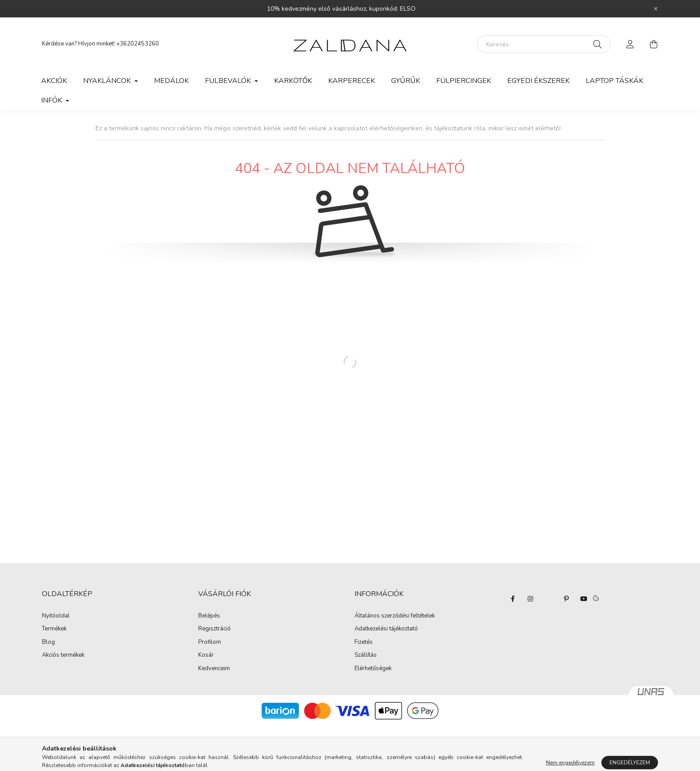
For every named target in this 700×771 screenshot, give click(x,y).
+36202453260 (137, 44)
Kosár (206, 655)
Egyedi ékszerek (538, 81)
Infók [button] (52, 100)
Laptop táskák (615, 81)
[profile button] (630, 44)
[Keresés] (544, 44)
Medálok (171, 81)
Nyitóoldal (56, 616)
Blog (48, 642)
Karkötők (293, 81)
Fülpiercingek (464, 81)
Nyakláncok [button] (108, 81)
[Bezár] (656, 9)
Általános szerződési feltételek (395, 616)
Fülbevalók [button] (229, 81)
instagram (530, 599)
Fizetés (364, 642)
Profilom (210, 642)
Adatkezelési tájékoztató (386, 629)
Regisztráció (215, 629)
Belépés (209, 616)
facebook (512, 599)
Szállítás (366, 655)
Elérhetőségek (373, 669)
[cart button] (654, 44)
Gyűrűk (406, 81)
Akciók (54, 81)
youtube (584, 599)
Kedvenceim (214, 669)
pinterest (566, 599)
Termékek (54, 629)
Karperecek (352, 81)
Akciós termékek (63, 655)
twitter (548, 599)
